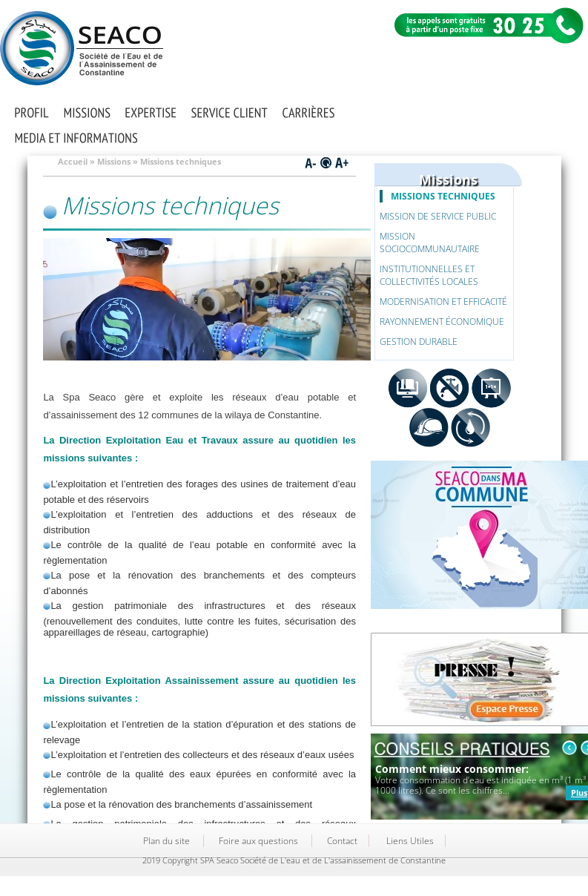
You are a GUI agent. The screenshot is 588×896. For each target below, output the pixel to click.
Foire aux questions (258, 841)
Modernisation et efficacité (443, 302)
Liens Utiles (410, 841)
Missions (114, 161)
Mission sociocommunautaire (430, 243)
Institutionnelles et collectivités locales (429, 275)
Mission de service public (438, 216)
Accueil (73, 161)
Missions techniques (443, 196)
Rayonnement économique (442, 322)
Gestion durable (419, 342)
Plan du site (166, 841)
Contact (342, 841)
